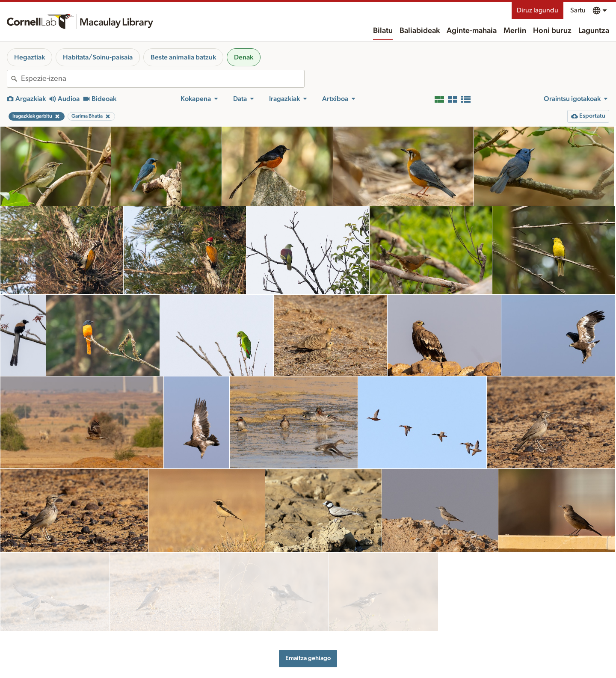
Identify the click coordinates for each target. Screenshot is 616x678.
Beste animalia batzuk (183, 57)
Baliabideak (420, 31)
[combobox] (163, 79)
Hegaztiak (30, 57)
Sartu (578, 10)
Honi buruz (552, 31)
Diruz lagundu (538, 10)
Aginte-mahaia (472, 31)
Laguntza (594, 31)
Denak (244, 57)
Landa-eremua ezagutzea (455, 666)
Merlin (515, 31)
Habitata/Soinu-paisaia (98, 57)
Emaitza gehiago (308, 621)
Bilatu (383, 31)
